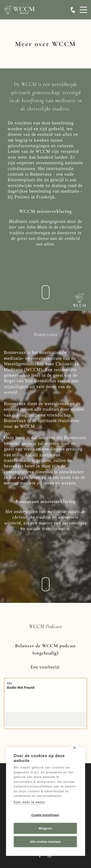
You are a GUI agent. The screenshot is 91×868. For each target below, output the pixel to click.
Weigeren (45, 828)
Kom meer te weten (29, 802)
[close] (75, 747)
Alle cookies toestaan (45, 842)
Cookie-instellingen (45, 815)
